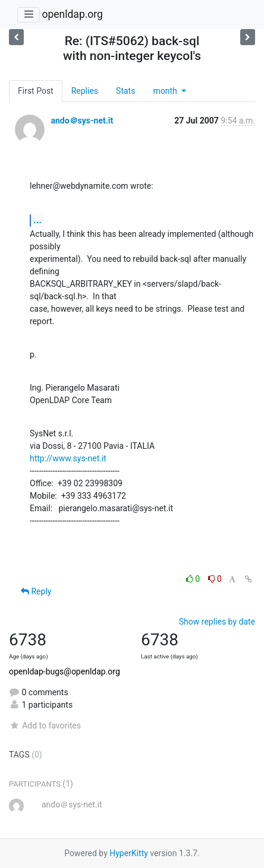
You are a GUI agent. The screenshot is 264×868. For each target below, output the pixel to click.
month (166, 91)
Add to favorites (45, 726)
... (37, 220)
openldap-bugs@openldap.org (65, 671)
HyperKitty (129, 853)
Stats (125, 91)
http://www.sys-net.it (68, 458)
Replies (85, 91)
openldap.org (72, 14)
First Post (36, 91)
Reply (36, 591)
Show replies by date (217, 622)
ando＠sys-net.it (82, 121)
